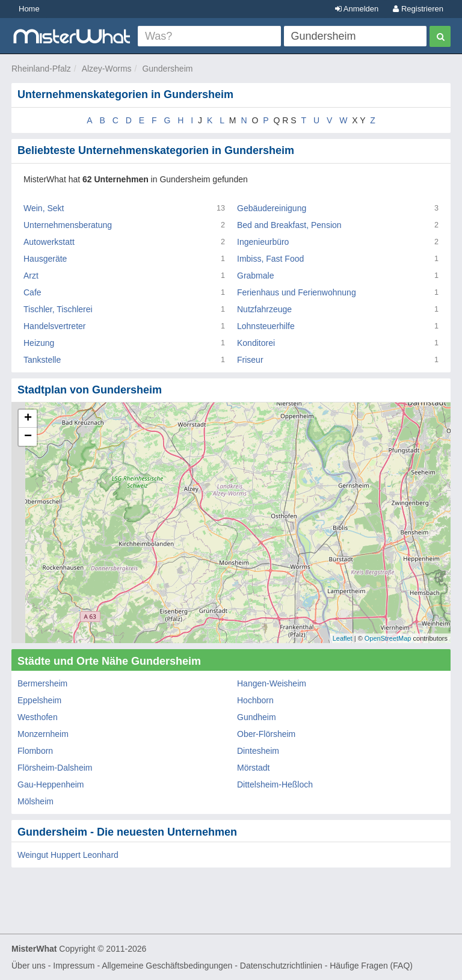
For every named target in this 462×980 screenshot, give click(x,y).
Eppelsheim (39, 700)
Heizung (39, 343)
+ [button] (28, 419)
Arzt (31, 276)
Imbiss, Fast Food (270, 259)
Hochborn (255, 700)
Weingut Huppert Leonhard (68, 855)
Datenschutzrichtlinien (281, 966)
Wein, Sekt (44, 208)
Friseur (250, 360)
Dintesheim (258, 751)
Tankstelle (42, 360)
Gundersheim (167, 69)
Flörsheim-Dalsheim (55, 768)
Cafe (32, 292)
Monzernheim (43, 734)
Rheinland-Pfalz (41, 69)
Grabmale (255, 276)
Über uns (29, 966)
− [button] (28, 437)
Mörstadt (253, 768)
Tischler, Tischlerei (58, 309)
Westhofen (38, 717)
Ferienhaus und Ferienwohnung (297, 292)
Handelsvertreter (55, 326)
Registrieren (418, 9)
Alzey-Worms (107, 69)
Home (29, 9)
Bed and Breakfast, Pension (289, 225)
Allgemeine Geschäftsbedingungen (167, 966)
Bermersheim (42, 683)
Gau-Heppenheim (51, 784)
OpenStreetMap (388, 638)
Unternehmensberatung (68, 225)
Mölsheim (35, 801)
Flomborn (35, 751)
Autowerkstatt (49, 242)
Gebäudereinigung (272, 208)
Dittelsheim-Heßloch (275, 784)
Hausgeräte (45, 259)
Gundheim (257, 717)
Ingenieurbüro (263, 242)
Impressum (74, 966)
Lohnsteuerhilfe (266, 326)
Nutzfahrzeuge (264, 309)
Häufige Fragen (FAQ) (371, 966)
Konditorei (256, 343)
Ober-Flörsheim (266, 734)
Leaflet (343, 638)
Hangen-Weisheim (272, 683)
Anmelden (357, 9)
